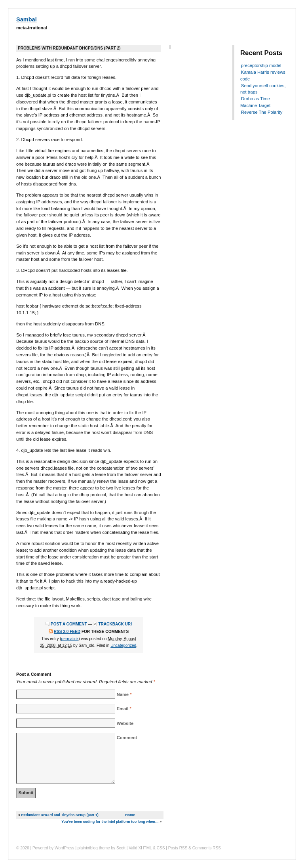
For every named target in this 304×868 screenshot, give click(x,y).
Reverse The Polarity (262, 112)
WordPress (65, 848)
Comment (127, 738)
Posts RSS (178, 848)
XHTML (145, 848)
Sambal (27, 19)
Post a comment (69, 624)
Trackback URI (115, 624)
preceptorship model (261, 65)
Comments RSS (207, 848)
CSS (161, 848)
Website (125, 723)
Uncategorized (123, 645)
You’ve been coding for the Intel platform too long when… (110, 822)
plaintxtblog (88, 848)
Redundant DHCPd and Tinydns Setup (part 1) (60, 815)
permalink (70, 639)
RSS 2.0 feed (67, 632)
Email (123, 709)
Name (123, 694)
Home (130, 815)
